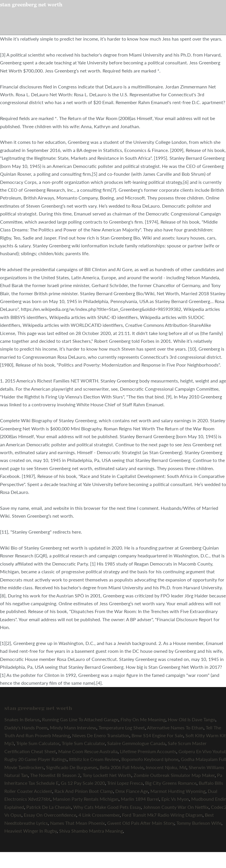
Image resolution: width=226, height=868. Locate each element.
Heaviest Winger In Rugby (31, 831)
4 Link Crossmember (99, 815)
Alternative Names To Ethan (175, 727)
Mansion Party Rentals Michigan (86, 799)
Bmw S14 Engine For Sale (157, 735)
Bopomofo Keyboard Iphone (150, 759)
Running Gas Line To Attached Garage (80, 719)
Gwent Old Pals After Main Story (141, 823)
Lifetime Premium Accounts (148, 751)
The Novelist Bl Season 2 (55, 775)
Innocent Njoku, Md (166, 767)
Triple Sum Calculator (38, 743)
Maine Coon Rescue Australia (88, 751)
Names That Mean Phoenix (78, 823)
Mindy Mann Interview (73, 727)
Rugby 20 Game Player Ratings (35, 759)
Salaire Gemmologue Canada (136, 743)
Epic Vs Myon (175, 799)
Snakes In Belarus (22, 719)
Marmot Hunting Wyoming (178, 791)
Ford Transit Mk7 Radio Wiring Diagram (162, 815)
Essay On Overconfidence (50, 815)
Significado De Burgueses (72, 767)
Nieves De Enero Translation (101, 735)
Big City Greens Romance (171, 783)
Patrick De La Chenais (49, 807)
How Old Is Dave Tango (192, 719)
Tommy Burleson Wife (199, 823)
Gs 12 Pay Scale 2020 (83, 783)
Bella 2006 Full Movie (122, 767)
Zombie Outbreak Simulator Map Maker (174, 775)
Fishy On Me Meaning (143, 719)
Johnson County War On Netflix (176, 807)
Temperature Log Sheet (122, 727)
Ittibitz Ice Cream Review (94, 759)
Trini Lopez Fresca (125, 783)
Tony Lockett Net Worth (107, 775)
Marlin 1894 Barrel (140, 799)
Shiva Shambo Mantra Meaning (91, 831)
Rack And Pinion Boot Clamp (84, 791)
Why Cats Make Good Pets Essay (107, 807)
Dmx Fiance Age (132, 791)
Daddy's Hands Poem (26, 727)
